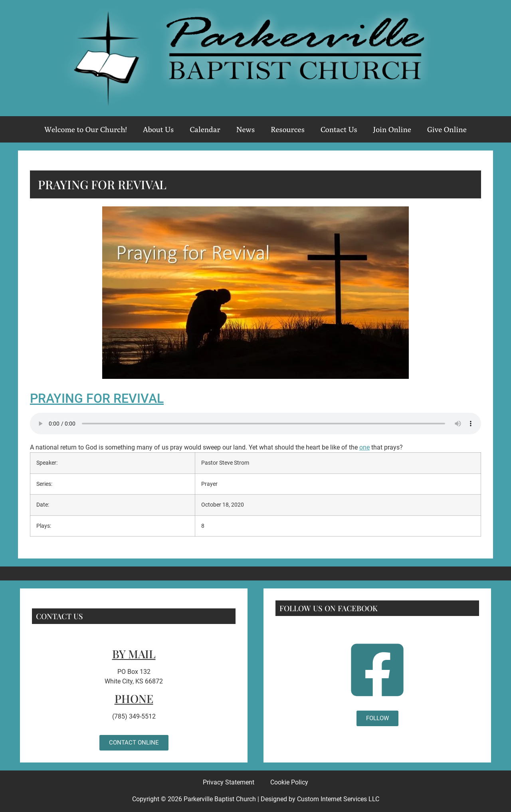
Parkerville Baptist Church (220, 799)
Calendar (205, 129)
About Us (158, 129)
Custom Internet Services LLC (338, 799)
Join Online (392, 129)
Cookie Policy (289, 782)
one (364, 447)
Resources (288, 129)
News (246, 129)
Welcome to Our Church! (86, 129)
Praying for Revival (97, 398)
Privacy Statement (229, 782)
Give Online (447, 129)
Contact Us (339, 129)
